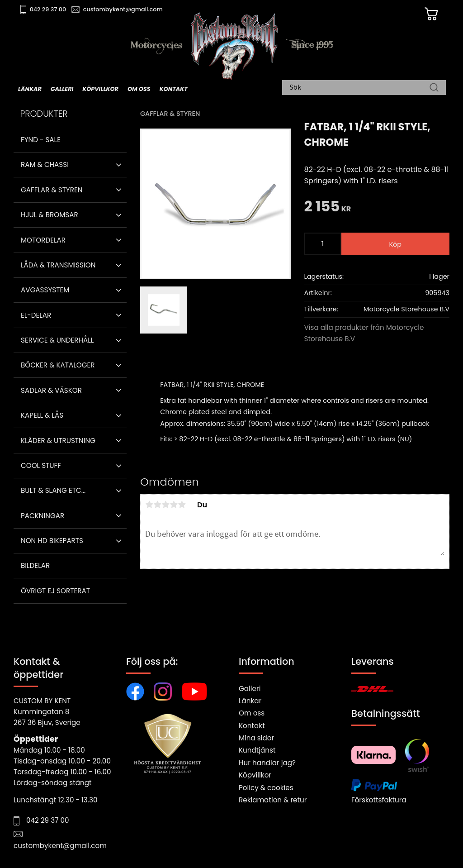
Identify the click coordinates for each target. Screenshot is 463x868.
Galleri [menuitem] (62, 89)
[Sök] (434, 88)
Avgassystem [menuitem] (45, 290)
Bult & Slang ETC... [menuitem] (53, 490)
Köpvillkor (255, 775)
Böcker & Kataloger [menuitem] (58, 365)
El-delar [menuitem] (36, 315)
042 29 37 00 (48, 9)
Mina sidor (256, 738)
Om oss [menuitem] (139, 89)
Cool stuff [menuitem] (41, 465)
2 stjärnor (157, 505)
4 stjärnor (174, 505)
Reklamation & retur (273, 800)
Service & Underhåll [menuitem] (57, 340)
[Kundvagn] (431, 14)
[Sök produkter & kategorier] (359, 88)
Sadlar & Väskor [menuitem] (51, 390)
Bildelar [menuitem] (35, 565)
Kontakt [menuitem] (174, 89)
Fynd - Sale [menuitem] (41, 140)
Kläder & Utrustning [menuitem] (58, 441)
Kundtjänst (257, 750)
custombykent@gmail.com (123, 9)
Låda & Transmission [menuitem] (58, 265)
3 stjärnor (165, 505)
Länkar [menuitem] (30, 89)
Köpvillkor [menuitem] (100, 89)
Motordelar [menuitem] (43, 240)
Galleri (250, 689)
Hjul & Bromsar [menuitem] (50, 215)
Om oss (252, 713)
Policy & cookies (266, 788)
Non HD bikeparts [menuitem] (52, 541)
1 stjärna (149, 505)
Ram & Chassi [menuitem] (45, 165)
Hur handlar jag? (267, 763)
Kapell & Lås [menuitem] (42, 415)
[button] (119, 165)
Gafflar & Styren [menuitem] (52, 190)
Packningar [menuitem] (43, 516)
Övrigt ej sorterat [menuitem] (55, 591)
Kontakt (252, 726)
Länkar (250, 701)
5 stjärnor (182, 505)
